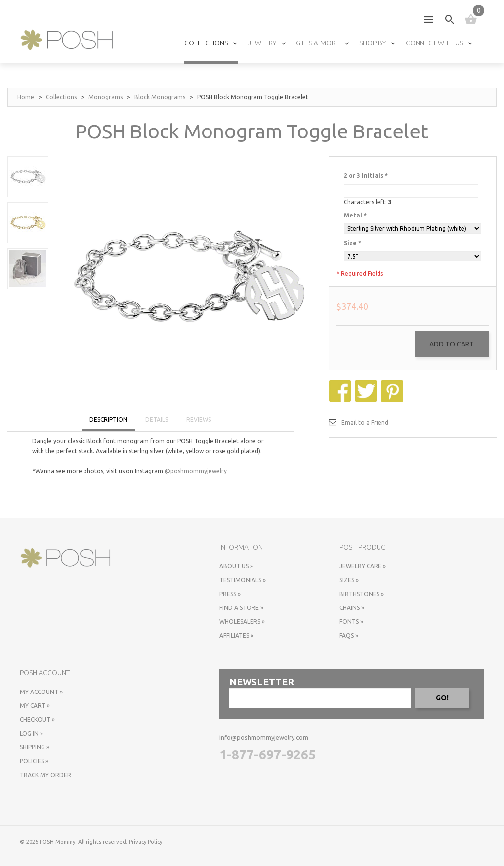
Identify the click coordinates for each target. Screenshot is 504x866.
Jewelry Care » (363, 566)
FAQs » (349, 635)
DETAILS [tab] (157, 419)
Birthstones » (362, 594)
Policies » (34, 761)
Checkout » (37, 719)
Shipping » (35, 747)
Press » (230, 594)
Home (26, 97)
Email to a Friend (365, 422)
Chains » (352, 608)
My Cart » (35, 706)
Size (353, 243)
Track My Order (45, 775)
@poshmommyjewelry (196, 471)
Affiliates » (236, 635)
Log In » (31, 733)
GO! (442, 698)
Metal (355, 215)
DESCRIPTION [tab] (108, 419)
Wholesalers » (242, 622)
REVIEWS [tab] (199, 419)
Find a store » (241, 608)
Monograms (105, 97)
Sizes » (349, 580)
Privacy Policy (146, 842)
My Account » (41, 692)
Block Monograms (160, 97)
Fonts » (351, 622)
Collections (61, 97)
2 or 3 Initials (366, 176)
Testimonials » (243, 580)
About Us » (236, 566)
